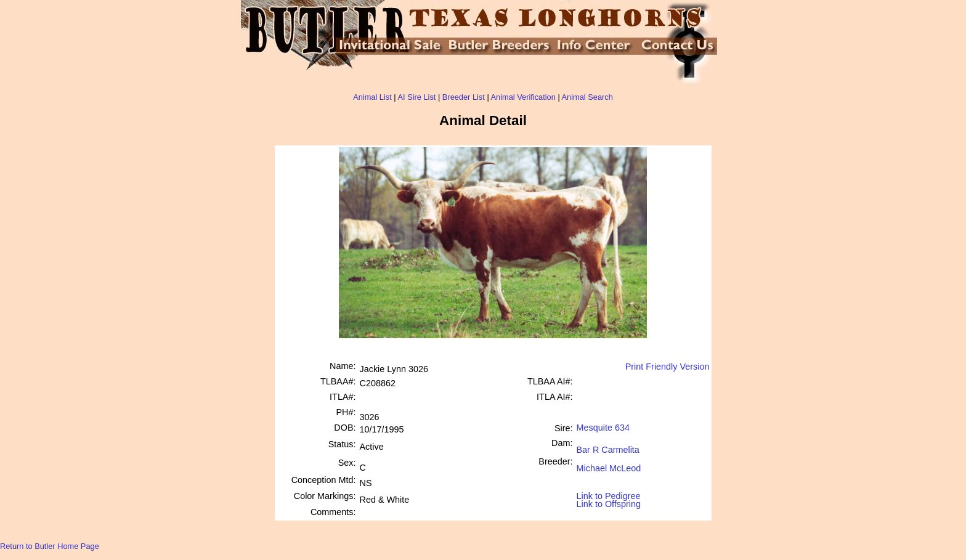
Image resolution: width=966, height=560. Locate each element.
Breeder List (464, 97)
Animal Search (587, 97)
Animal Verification (523, 97)
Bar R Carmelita (608, 445)
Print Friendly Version (668, 367)
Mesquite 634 (603, 428)
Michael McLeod (609, 464)
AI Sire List (417, 97)
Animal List (372, 97)
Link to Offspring (609, 501)
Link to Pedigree (609, 495)
